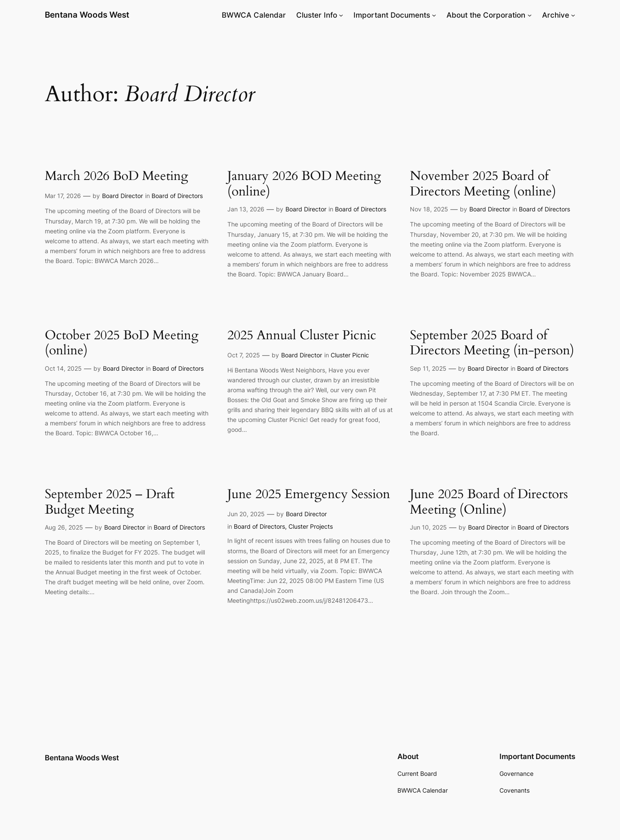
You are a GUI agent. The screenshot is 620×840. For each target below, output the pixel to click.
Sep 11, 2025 (428, 368)
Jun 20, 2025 (246, 514)
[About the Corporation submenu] (530, 15)
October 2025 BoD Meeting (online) (122, 343)
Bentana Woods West (87, 15)
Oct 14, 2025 (63, 368)
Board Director (122, 196)
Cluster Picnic (350, 355)
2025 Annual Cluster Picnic (302, 336)
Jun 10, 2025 (428, 527)
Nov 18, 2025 (429, 209)
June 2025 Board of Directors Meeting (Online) (489, 502)
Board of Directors (177, 196)
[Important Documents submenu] (434, 15)
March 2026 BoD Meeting (116, 177)
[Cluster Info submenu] (341, 15)
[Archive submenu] (573, 15)
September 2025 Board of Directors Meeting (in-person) (492, 343)
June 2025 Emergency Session (309, 495)
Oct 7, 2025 (244, 355)
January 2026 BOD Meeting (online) (304, 184)
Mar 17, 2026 (63, 196)
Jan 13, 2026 (246, 209)
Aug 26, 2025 (64, 527)
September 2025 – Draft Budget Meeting (110, 502)
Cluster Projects (311, 526)
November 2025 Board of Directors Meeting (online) (483, 184)
